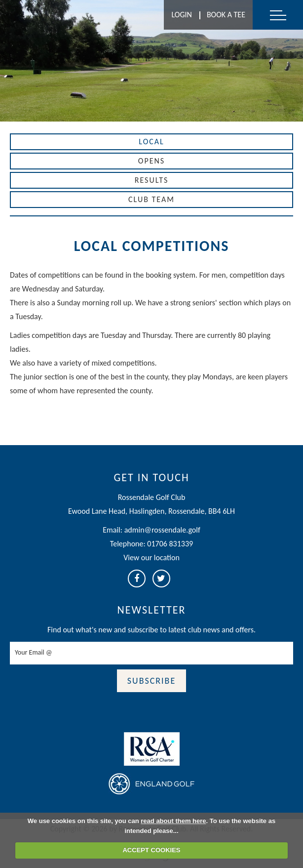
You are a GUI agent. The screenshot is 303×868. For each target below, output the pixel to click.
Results (152, 180)
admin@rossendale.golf (162, 530)
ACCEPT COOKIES (151, 850)
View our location (151, 558)
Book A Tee (226, 15)
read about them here (173, 821)
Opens (151, 161)
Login (181, 15)
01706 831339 (170, 544)
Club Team (151, 199)
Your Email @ (33, 652)
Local (151, 142)
